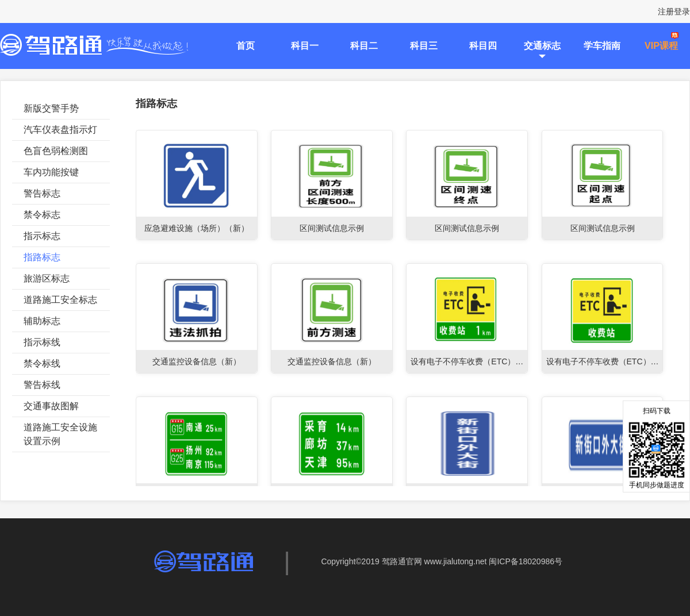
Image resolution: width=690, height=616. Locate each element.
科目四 (483, 46)
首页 (246, 46)
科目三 (424, 46)
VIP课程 (661, 46)
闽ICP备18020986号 (526, 561)
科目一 (305, 46)
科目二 (364, 46)
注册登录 (674, 11)
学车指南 (602, 46)
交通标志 (542, 46)
